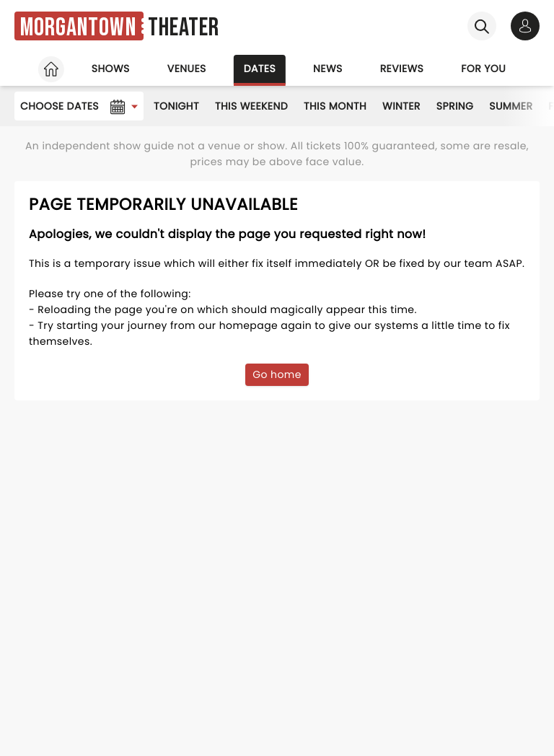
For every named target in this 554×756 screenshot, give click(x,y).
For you (483, 69)
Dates (260, 69)
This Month (335, 106)
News (328, 69)
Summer (511, 106)
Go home (277, 374)
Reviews (402, 69)
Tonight (176, 106)
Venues (187, 69)
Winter (401, 106)
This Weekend (251, 106)
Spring (455, 106)
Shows (111, 69)
